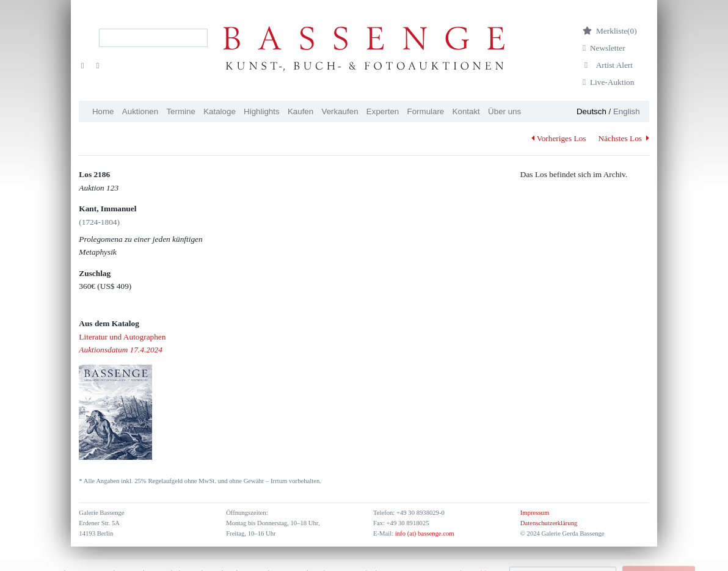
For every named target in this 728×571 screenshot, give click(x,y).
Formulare (426, 111)
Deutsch (591, 111)
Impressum (535, 513)
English (627, 111)
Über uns (504, 111)
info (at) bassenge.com (424, 533)
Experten (383, 111)
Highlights (262, 111)
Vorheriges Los (559, 138)
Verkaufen (340, 111)
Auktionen (140, 111)
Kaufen (300, 111)
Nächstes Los (624, 138)
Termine (180, 111)
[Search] (153, 38)
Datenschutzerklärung (549, 523)
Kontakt (466, 111)
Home (103, 111)
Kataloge (220, 111)
